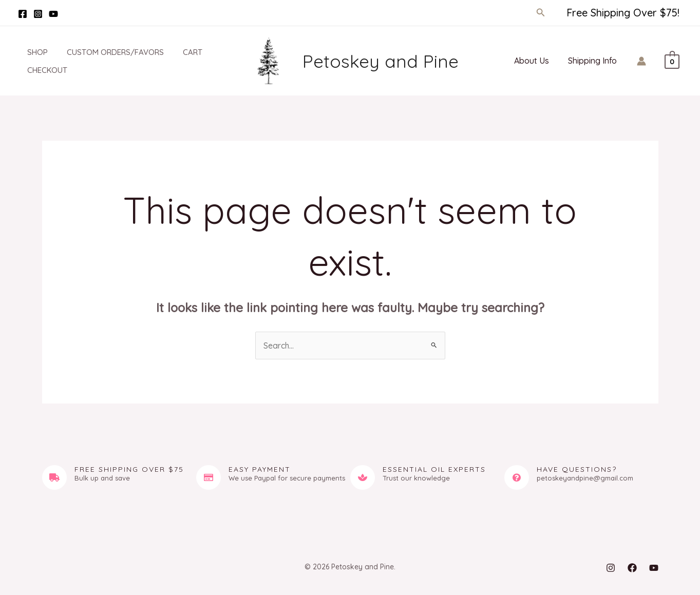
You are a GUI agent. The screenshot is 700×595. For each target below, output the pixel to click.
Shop (31, 52)
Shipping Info (594, 61)
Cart (179, 52)
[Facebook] (23, 14)
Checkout (41, 70)
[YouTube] (53, 14)
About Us (536, 61)
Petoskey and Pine (381, 61)
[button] (541, 13)
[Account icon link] (641, 61)
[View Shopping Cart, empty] (672, 61)
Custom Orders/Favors (105, 52)
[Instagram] (38, 14)
